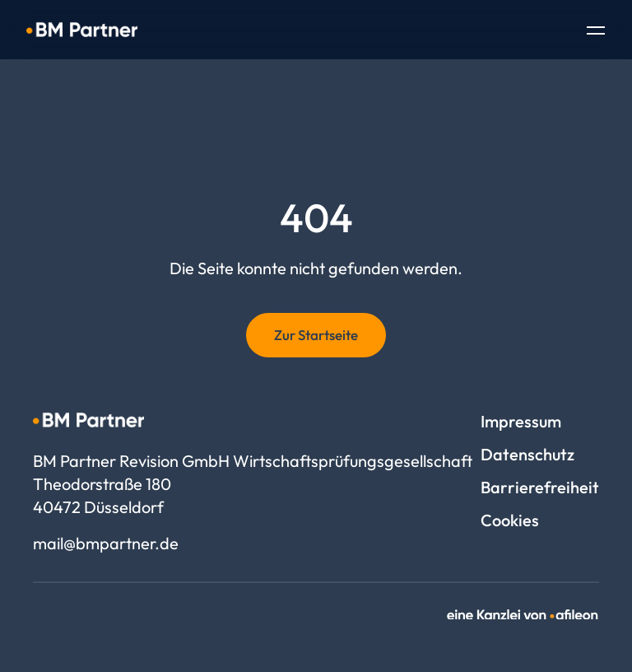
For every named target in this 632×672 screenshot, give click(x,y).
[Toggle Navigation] (596, 32)
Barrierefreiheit (540, 487)
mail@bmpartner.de (106, 543)
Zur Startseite (316, 335)
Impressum (521, 421)
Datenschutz (527, 454)
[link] (523, 615)
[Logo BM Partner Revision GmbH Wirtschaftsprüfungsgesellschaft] (82, 30)
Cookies (510, 520)
